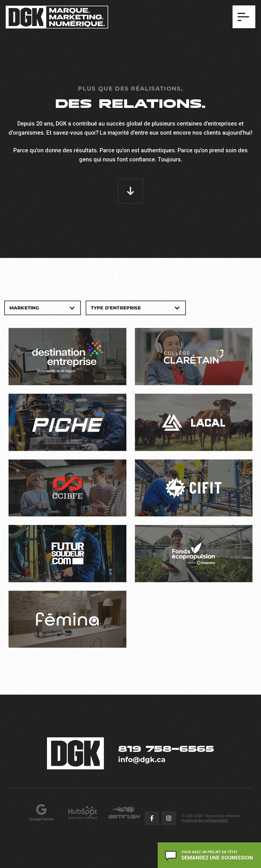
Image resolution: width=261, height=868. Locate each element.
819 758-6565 (166, 749)
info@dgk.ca (142, 760)
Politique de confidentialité (205, 820)
